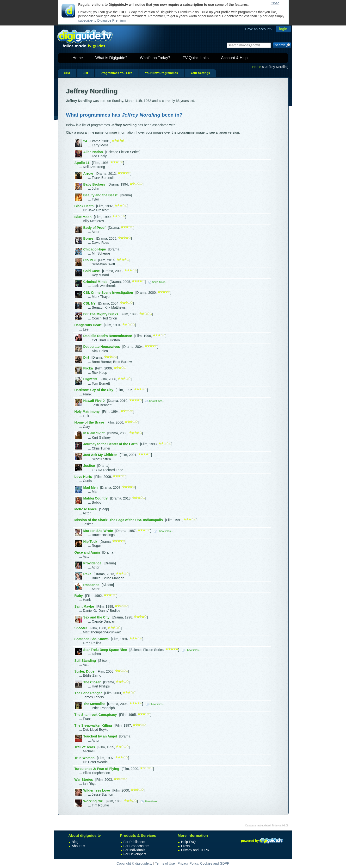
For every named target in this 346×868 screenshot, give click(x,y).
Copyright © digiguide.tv (134, 863)
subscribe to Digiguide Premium (102, 20)
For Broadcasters (136, 846)
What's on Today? (155, 58)
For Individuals (134, 850)
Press (185, 846)
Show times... (158, 282)
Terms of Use (165, 863)
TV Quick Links (196, 58)
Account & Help (234, 58)
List (85, 73)
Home (78, 58)
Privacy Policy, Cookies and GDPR (204, 863)
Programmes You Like (117, 73)
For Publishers (134, 842)
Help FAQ (188, 842)
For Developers (135, 854)
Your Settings (200, 73)
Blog (75, 842)
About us (78, 846)
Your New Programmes (161, 73)
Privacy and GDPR (195, 850)
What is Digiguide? (111, 58)
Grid (67, 73)
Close (275, 3)
